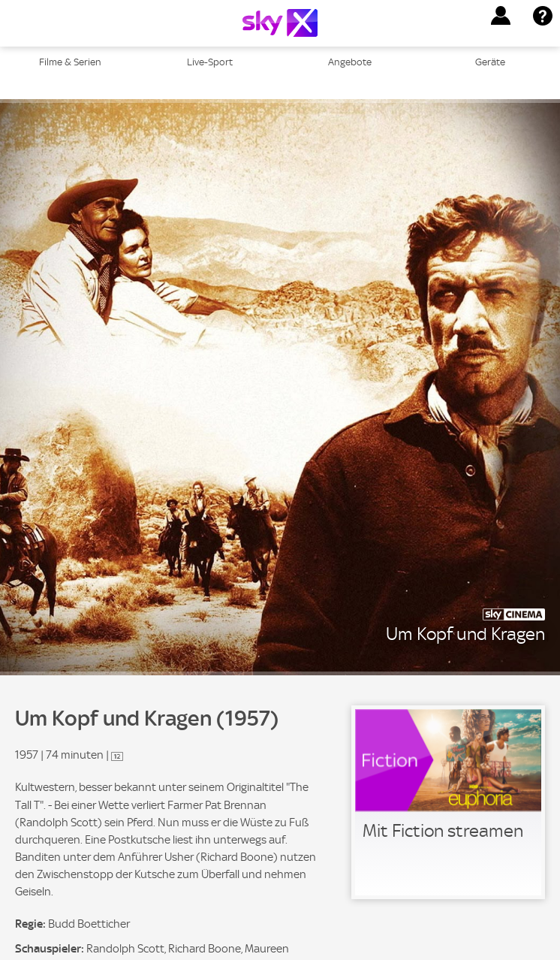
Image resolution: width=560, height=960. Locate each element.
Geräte (490, 62)
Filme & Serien (70, 62)
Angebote (350, 62)
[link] (448, 802)
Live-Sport (210, 62)
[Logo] (280, 23)
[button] (501, 16)
